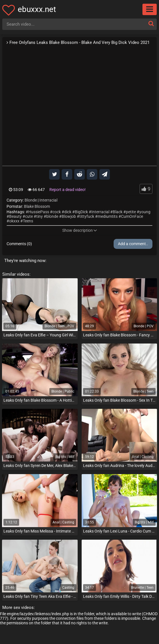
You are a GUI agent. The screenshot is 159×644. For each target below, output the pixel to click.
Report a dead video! (68, 190)
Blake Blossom (37, 206)
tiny (40, 216)
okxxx (14, 221)
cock (57, 212)
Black (118, 212)
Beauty (15, 216)
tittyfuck (87, 216)
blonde (52, 216)
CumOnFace (132, 216)
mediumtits (108, 216)
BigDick (81, 212)
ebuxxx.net (37, 9)
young (145, 212)
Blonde (31, 200)
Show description (80, 230)
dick (68, 212)
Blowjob (69, 216)
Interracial (48, 200)
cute (29, 216)
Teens (28, 221)
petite (131, 212)
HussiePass (39, 212)
